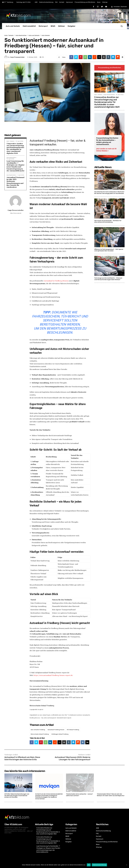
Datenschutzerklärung (99, 865)
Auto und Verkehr (34, 35)
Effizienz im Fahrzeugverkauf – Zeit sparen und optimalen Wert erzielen (109, 250)
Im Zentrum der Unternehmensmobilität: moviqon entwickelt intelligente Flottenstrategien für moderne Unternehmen (49, 796)
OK (89, 865)
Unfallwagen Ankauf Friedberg (60, 734)
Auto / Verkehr (9, 35)
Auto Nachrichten (21, 35)
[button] (122, 26)
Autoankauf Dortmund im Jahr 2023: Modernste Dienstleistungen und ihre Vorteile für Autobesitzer (15, 182)
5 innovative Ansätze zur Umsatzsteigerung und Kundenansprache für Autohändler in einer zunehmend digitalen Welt (15, 148)
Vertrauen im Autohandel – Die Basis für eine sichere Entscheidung (108, 221)
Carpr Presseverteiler (17, 57)
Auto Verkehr (46, 35)
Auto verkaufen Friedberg (38, 730)
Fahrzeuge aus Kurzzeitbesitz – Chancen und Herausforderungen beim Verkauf (108, 279)
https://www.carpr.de (16, 213)
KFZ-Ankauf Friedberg (73, 730)
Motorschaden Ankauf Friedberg (40, 734)
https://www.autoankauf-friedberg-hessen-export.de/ (53, 675)
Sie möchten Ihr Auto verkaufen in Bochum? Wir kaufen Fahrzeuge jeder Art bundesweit (109, 193)
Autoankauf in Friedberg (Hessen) (56, 281)
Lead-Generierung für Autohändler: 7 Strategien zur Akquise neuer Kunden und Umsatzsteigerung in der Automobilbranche (15, 166)
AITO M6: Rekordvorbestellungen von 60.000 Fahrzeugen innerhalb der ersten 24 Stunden (17, 796)
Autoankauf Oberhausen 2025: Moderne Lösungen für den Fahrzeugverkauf (73, 758)
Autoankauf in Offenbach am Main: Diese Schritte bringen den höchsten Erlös (22, 758)
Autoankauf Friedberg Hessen (56, 730)
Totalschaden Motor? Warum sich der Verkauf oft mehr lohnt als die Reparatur (111, 795)
